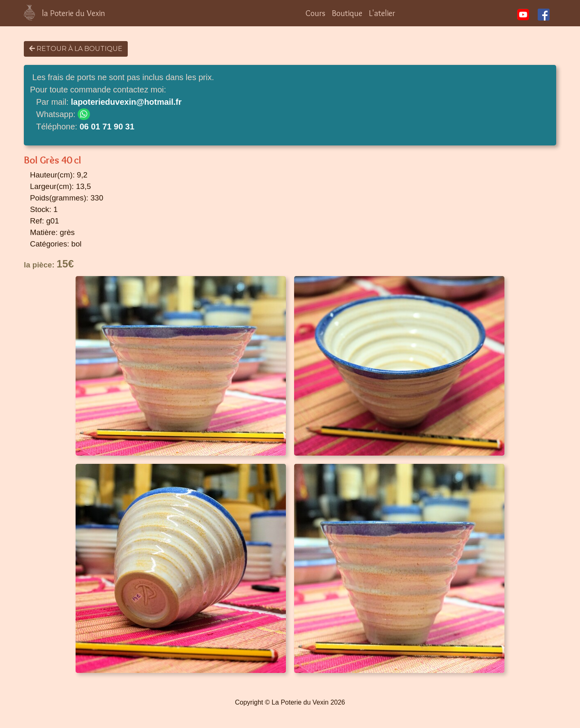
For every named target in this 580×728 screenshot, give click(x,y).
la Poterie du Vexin (74, 13)
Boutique (347, 13)
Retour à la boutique (76, 49)
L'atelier (382, 13)
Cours (315, 13)
